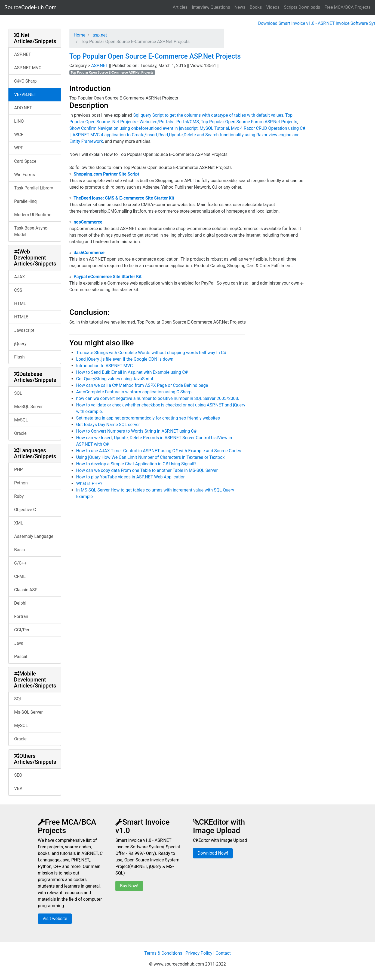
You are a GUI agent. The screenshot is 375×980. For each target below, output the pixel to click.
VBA (18, 788)
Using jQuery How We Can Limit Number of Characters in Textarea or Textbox (150, 457)
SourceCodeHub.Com (30, 7)
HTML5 (21, 317)
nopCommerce (88, 222)
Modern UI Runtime (33, 215)
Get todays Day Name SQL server (108, 425)
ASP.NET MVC (28, 68)
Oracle (20, 433)
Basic (19, 550)
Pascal (21, 657)
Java (19, 643)
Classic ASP (26, 590)
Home (80, 35)
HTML (20, 304)
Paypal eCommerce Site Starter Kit (108, 277)
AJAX (20, 277)
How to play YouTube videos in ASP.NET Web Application (131, 477)
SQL (18, 393)
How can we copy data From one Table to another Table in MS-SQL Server (147, 470)
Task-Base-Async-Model (31, 231)
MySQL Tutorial (214, 128)
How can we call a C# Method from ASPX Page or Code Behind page (142, 385)
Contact (223, 953)
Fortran (21, 616)
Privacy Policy (199, 953)
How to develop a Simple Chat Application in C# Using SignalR (136, 464)
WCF (19, 135)
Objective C (25, 510)
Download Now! (213, 853)
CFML (20, 576)
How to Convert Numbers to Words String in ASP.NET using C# (136, 431)
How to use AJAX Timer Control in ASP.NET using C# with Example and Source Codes (159, 451)
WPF (19, 148)
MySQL (21, 420)
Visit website (55, 919)
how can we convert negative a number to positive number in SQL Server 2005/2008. (158, 398)
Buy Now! (129, 886)
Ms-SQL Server (28, 407)
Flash (19, 357)
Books (256, 7)
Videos (273, 7)
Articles (180, 7)
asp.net (99, 35)
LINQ (19, 121)
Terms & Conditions (163, 953)
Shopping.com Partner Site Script (107, 174)
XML (19, 523)
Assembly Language (34, 536)
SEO (18, 775)
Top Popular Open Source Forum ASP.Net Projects (249, 122)
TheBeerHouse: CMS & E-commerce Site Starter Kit (124, 198)
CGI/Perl (22, 630)
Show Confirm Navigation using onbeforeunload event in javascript (134, 128)
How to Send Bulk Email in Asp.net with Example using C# (132, 372)
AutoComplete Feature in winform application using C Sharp (134, 392)
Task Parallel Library (34, 188)
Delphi (20, 603)
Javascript (24, 330)
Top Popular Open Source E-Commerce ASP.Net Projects (155, 56)
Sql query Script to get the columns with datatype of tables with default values (208, 115)
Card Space (25, 161)
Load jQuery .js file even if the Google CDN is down (125, 359)
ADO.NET (23, 108)
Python (21, 483)
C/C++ (20, 563)
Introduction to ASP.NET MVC (104, 366)
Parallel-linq (25, 201)
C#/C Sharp (25, 81)
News (240, 7)
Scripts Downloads (302, 7)
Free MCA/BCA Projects (348, 7)
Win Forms (24, 175)
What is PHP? (89, 483)
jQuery (20, 344)
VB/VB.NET (25, 94)
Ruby (19, 496)
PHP (19, 470)
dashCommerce (89, 253)
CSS (18, 290)
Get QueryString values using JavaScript (115, 379)
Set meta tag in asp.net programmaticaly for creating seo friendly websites (148, 418)
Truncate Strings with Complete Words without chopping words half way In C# (151, 353)
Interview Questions (211, 7)
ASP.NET (23, 54)
